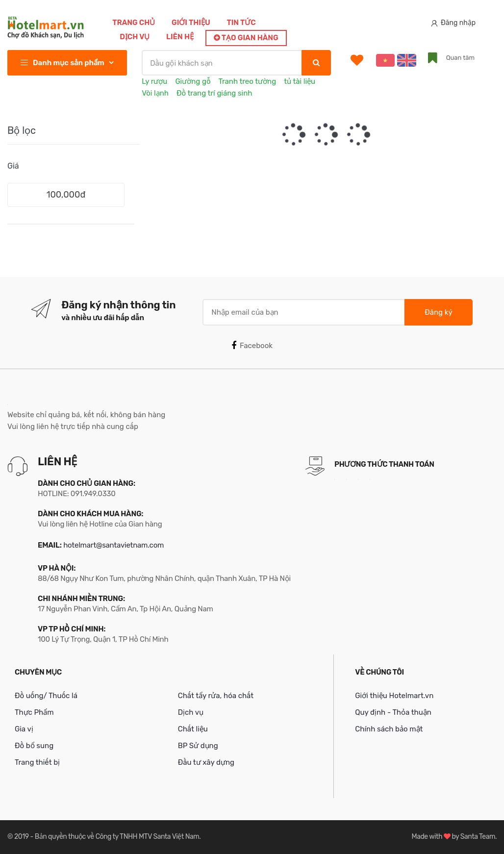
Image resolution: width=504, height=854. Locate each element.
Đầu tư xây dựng (206, 762)
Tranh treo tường (248, 81)
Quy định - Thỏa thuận (393, 712)
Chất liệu (193, 729)
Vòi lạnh (155, 93)
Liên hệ (180, 37)
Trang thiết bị (37, 762)
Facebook (252, 346)
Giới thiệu (191, 23)
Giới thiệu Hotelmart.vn (394, 696)
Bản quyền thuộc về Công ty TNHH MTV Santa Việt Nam (117, 837)
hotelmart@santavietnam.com (113, 545)
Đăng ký (438, 312)
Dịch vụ (135, 37)
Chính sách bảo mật (389, 729)
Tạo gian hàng (246, 38)
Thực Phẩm (34, 712)
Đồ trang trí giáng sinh (214, 93)
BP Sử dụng (198, 746)
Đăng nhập (454, 23)
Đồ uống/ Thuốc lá (46, 696)
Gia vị (24, 729)
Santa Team (478, 837)
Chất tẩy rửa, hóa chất (216, 696)
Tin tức (241, 23)
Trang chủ (134, 23)
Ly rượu (154, 81)
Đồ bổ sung (34, 746)
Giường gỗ (193, 81)
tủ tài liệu (300, 81)
